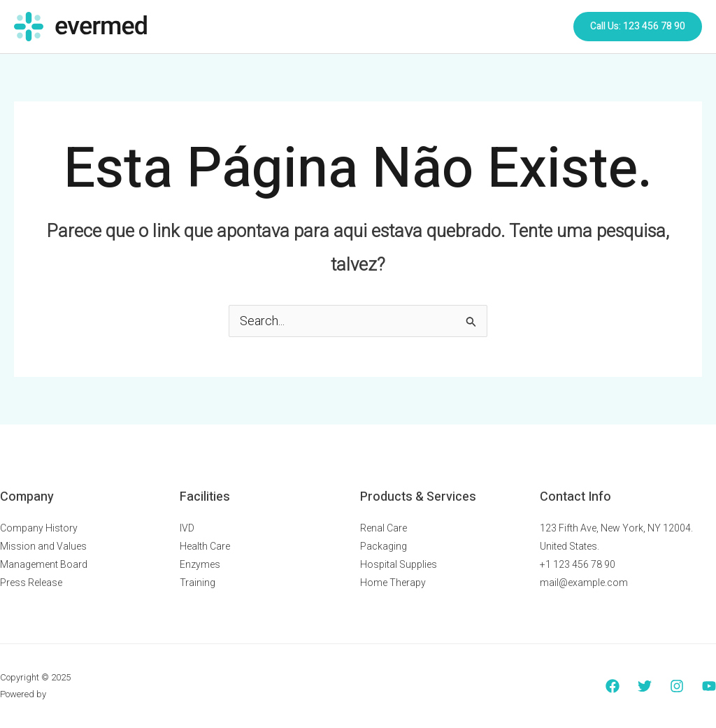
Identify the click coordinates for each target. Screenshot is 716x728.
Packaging (384, 546)
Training (198, 583)
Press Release (31, 583)
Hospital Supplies (399, 564)
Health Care (205, 546)
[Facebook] (613, 686)
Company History (39, 528)
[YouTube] (709, 686)
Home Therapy (393, 583)
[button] (638, 27)
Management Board (44, 564)
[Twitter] (645, 686)
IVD (187, 528)
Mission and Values (43, 546)
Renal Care (384, 528)
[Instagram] (677, 686)
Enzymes (200, 564)
